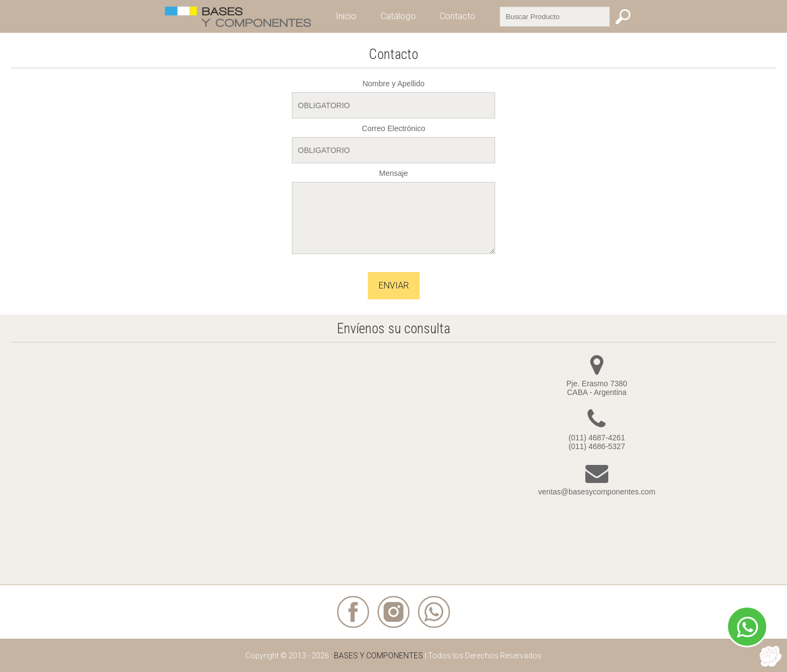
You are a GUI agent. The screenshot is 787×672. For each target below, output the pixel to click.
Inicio (346, 16)
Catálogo (398, 16)
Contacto (457, 16)
